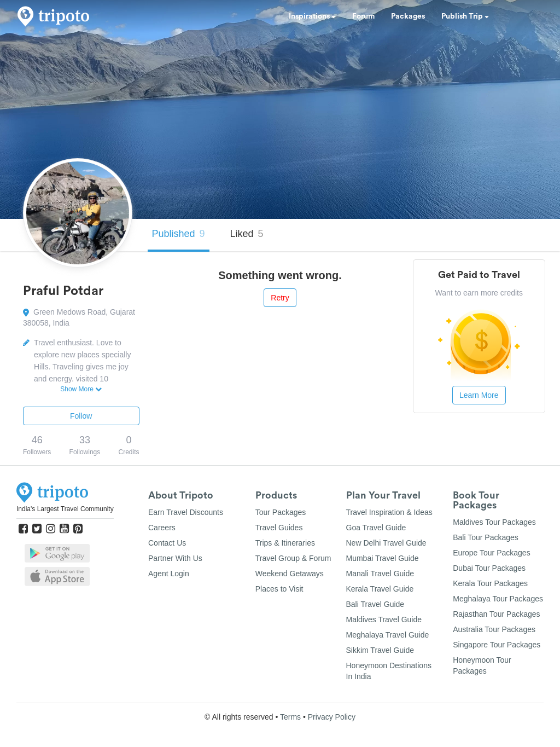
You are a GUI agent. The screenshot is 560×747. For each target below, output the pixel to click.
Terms (290, 717)
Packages (408, 16)
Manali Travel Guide (380, 574)
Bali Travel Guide (375, 604)
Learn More (479, 395)
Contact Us (167, 543)
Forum (363, 16)
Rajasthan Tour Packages (496, 614)
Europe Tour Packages (491, 553)
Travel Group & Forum (293, 558)
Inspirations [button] (312, 16)
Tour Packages (281, 512)
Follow (81, 416)
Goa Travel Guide (376, 528)
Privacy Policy (332, 717)
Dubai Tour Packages (489, 568)
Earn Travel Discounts (186, 512)
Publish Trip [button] (465, 16)
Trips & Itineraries (285, 543)
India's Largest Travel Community (65, 509)
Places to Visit (279, 589)
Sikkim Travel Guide (380, 650)
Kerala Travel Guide (380, 589)
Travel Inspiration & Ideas (389, 512)
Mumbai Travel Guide (383, 558)
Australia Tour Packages (494, 629)
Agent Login (169, 574)
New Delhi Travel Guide (386, 543)
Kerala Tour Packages (490, 583)
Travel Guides (279, 528)
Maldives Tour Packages (494, 522)
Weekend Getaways (290, 574)
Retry (280, 298)
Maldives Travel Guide (384, 619)
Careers (162, 528)
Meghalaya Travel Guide (388, 635)
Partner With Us (175, 558)
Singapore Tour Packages (497, 645)
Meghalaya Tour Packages (498, 599)
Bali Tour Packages (486, 537)
